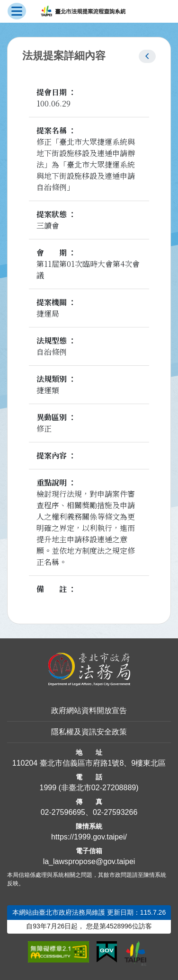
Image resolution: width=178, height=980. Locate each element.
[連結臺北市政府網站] (135, 954)
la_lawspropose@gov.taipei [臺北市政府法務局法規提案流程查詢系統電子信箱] (89, 861)
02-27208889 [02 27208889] (114, 788)
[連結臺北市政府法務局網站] (89, 669)
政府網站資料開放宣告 (89, 711)
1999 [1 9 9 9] (48, 788)
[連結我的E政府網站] (107, 952)
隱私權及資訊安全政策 (89, 732)
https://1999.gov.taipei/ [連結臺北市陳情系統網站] (89, 837)
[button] (147, 56)
